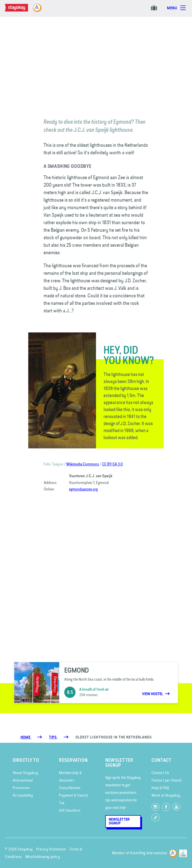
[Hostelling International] (173, 852)
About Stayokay (25, 773)
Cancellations (70, 788)
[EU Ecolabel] (183, 852)
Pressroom (21, 788)
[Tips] (53, 737)
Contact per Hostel (166, 780)
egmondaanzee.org (83, 489)
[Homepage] (21, 10)
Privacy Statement (51, 849)
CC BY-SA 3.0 (112, 464)
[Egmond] (96, 683)
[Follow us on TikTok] (155, 817)
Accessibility (23, 795)
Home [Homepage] (26, 737)
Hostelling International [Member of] (148, 853)
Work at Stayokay (166, 795)
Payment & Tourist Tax (73, 799)
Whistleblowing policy (43, 857)
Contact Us (160, 773)
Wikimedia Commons (83, 464)
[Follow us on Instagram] (155, 807)
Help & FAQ (160, 788)
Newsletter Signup (119, 821)
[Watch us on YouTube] (176, 807)
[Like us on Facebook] (166, 807)
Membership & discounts (70, 776)
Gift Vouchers (70, 810)
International (23, 780)
